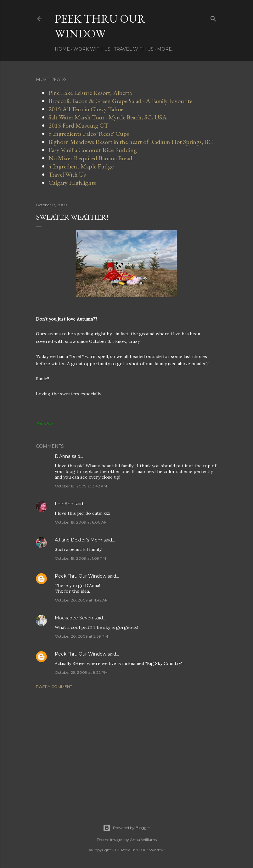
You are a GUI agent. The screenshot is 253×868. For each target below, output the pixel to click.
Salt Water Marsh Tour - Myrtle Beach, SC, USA (108, 117)
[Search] (213, 17)
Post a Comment (54, 687)
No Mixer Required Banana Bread (90, 158)
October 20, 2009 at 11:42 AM (82, 600)
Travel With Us (134, 49)
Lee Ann (64, 504)
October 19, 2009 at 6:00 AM (81, 522)
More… (166, 49)
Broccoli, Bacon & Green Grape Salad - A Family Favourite (120, 101)
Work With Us (92, 49)
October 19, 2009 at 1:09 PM (80, 558)
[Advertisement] (126, 749)
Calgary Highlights (72, 183)
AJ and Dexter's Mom (79, 540)
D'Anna (63, 456)
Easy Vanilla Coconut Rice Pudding (93, 150)
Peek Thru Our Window (100, 26)
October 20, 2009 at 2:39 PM (81, 636)
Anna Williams (143, 840)
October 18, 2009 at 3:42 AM (81, 486)
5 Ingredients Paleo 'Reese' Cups (89, 134)
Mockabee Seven (74, 618)
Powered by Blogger (126, 828)
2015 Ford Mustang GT (79, 125)
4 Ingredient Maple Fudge (81, 166)
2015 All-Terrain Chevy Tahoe (86, 109)
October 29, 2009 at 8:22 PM (81, 672)
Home (62, 49)
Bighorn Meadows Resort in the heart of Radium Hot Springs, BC (131, 142)
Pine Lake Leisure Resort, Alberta (90, 93)
